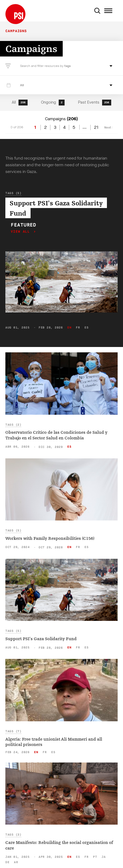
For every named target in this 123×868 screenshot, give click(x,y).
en (69, 328)
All (20, 103)
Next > (109, 127)
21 (96, 127)
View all (21, 232)
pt (95, 857)
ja (104, 857)
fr (78, 328)
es (86, 328)
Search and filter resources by (42, 66)
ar (16, 862)
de (7, 862)
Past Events (95, 103)
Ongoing (53, 103)
